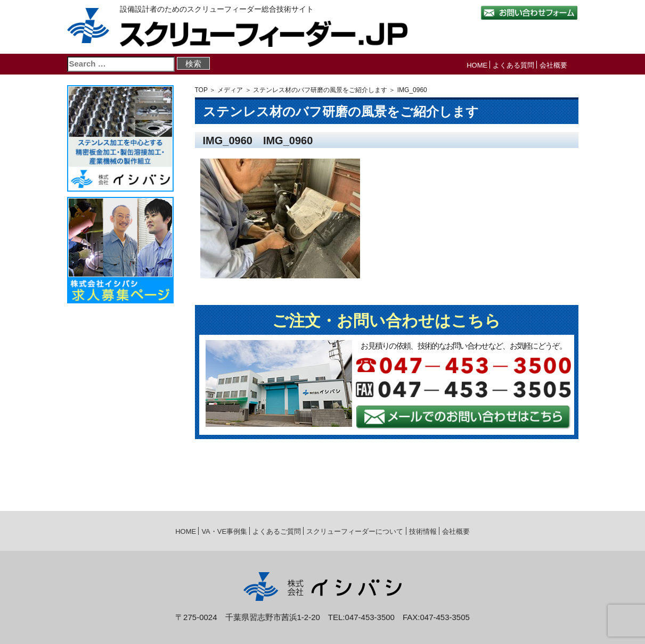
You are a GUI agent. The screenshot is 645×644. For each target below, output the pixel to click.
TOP (201, 90)
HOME (477, 65)
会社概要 (553, 65)
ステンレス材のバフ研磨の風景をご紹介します (320, 90)
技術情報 (423, 531)
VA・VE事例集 (224, 531)
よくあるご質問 (277, 531)
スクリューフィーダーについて (355, 531)
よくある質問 (513, 65)
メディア (230, 90)
